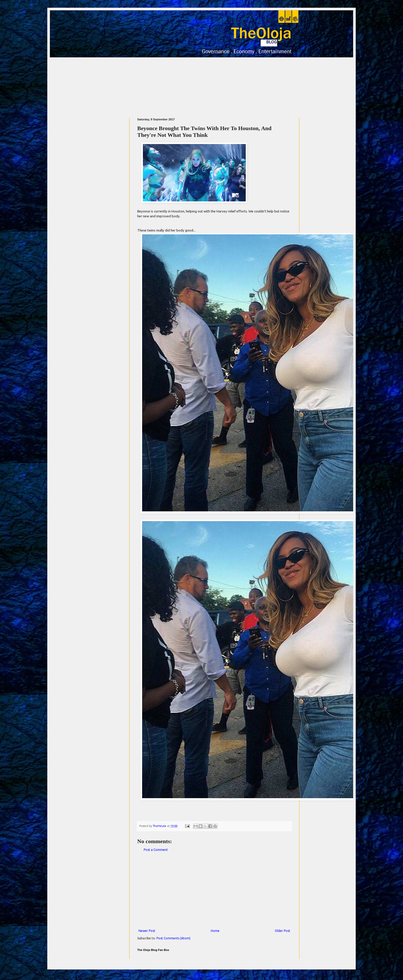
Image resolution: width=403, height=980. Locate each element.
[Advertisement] (201, 85)
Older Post (282, 931)
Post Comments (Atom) (173, 938)
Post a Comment (156, 850)
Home (215, 931)
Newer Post (147, 931)
